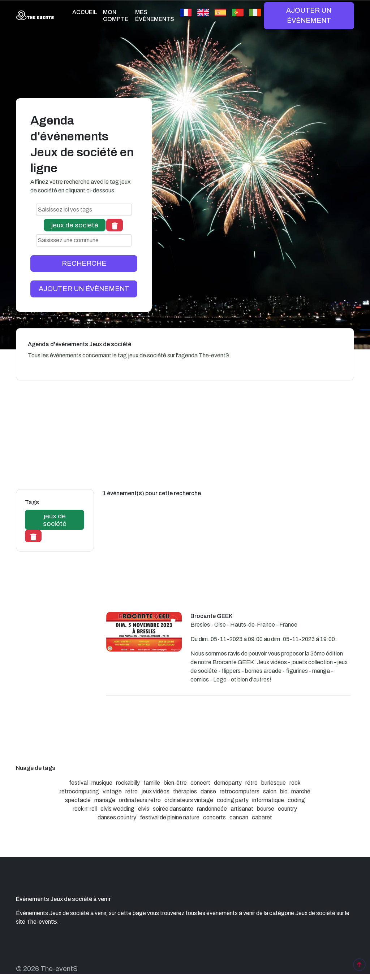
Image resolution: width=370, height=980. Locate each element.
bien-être (175, 783)
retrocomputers (240, 791)
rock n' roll (85, 809)
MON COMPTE (116, 16)
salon (270, 791)
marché (301, 791)
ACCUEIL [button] (85, 12)
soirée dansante (173, 809)
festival (78, 783)
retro (132, 791)
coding (296, 800)
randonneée (212, 809)
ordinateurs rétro (140, 800)
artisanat (242, 809)
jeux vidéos (155, 791)
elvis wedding (117, 809)
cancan (239, 817)
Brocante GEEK (211, 616)
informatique (268, 800)
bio (284, 791)
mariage (105, 800)
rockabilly (128, 783)
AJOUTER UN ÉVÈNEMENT (309, 15)
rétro (251, 783)
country (287, 809)
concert (200, 783)
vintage (112, 791)
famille (152, 783)
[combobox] (84, 210)
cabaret (262, 817)
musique (102, 783)
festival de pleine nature (170, 817)
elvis (144, 809)
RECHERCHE (84, 263)
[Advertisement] (228, 561)
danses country (117, 817)
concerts (214, 817)
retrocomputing (79, 791)
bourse (266, 809)
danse (208, 791)
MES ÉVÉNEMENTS (155, 16)
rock (295, 783)
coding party (233, 800)
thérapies (185, 791)
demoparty (228, 783)
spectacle (78, 800)
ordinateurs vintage (189, 800)
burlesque (274, 783)
